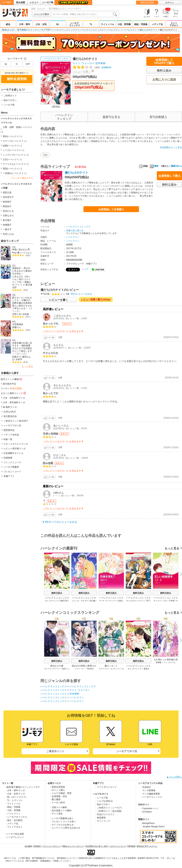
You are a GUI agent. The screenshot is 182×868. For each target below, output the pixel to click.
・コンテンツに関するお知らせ (65, 828)
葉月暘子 (7, 220)
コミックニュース (12, 462)
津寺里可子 (8, 197)
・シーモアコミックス (151, 797)
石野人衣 (17, 314)
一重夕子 (7, 229)
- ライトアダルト (14, 827)
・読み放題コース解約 (60, 811)
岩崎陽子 (7, 225)
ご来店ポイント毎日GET (16, 421)
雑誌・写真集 (141, 24)
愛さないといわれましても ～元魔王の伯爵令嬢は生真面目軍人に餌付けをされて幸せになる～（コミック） (22, 304)
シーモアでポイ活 (12, 426)
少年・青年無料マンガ (14, 402)
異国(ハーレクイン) (12, 169)
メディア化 (157, 24)
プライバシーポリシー (51, 846)
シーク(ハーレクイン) (13, 150)
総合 (8, 24)
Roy (14, 253)
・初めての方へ (102, 804)
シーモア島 (48, 2)
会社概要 (28, 846)
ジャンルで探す (42, 14)
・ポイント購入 (57, 790)
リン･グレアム (170, 662)
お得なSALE (10, 412)
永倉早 (19, 359)
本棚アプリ (9, 476)
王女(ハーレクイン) (12, 159)
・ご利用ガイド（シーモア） (109, 808)
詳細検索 (8, 458)
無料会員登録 (147, 3)
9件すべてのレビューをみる (61, 522)
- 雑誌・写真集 (13, 807)
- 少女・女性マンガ (15, 794)
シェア (85, 269)
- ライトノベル (13, 804)
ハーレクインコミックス (65, 30)
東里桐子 (7, 202)
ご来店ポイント (55, 751)
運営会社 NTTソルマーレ (147, 846)
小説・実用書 (124, 24)
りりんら (27, 253)
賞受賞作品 (9, 430)
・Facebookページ (149, 808)
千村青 (172, 601)
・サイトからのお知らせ (62, 825)
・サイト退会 (56, 814)
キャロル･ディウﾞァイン (136, 601)
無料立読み (57, 593)
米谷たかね (8, 234)
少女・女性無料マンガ (14, 398)
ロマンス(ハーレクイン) (15, 141)
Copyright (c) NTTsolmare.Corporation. (91, 865)
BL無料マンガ (10, 407)
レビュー (34, 2)
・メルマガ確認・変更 (60, 793)
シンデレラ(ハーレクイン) (16, 155)
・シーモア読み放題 (14, 834)
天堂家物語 (18, 324)
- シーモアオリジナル (16, 817)
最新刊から (176, 166)
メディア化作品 (11, 435)
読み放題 (21, 2)
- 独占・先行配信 (14, 820)
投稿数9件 (92, 67)
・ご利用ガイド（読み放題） (109, 811)
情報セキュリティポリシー (73, 846)
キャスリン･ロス (160, 601)
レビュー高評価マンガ (15, 449)
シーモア (7, 2)
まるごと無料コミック (14, 393)
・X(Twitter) (146, 812)
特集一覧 (8, 439)
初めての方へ (10, 100)
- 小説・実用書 (13, 810)
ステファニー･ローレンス (109, 669)
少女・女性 (41, 24)
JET (148, 601)
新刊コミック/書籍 (12, 379)
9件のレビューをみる (81, 294)
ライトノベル (108, 24)
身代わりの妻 (57, 666)
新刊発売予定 (10, 384)
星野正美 (7, 193)
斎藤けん (17, 327)
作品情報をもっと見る (171, 147)
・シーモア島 (101, 798)
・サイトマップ (102, 821)
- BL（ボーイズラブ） (17, 797)
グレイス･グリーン (52, 669)
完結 (45, 155)
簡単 (154, 166)
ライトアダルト (174, 24)
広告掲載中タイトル (13, 453)
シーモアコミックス (74, 24)
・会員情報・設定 (58, 796)
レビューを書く (82, 71)
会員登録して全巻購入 (111, 209)
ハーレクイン (113, 30)
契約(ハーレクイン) (12, 136)
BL (58, 24)
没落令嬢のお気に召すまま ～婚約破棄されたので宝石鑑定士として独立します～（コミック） (22, 348)
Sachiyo (90, 669)
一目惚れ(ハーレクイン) (15, 173)
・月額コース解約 (58, 807)
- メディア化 (12, 824)
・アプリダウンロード (106, 787)
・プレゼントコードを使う (63, 822)
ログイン (170, 3)
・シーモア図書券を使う (62, 818)
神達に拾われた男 (21, 250)
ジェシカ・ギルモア (80, 601)
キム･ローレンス (52, 601)
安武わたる (8, 211)
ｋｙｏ (21, 285)
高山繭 (92, 601)
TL (91, 24)
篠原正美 (64, 601)
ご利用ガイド (10, 96)
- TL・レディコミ (14, 800)
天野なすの (8, 216)
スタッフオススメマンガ (16, 444)
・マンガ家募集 (148, 790)
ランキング (11, 388)
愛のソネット (111, 666)
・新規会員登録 (57, 787)
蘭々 (19, 253)
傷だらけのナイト (149, 30)
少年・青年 (25, 24)
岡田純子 (7, 206)
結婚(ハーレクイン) (12, 146)
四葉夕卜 (17, 357)
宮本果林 (100, 63)
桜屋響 (158, 662)
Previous (43, 574)
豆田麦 (26, 314)
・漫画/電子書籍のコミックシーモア (22, 787)
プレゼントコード (12, 472)
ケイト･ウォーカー (84, 63)
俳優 (68, 231)
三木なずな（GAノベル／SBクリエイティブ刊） (21, 279)
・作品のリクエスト (105, 814)
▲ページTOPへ (174, 777)
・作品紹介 (146, 787)
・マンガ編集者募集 (150, 794)
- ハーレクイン (13, 814)
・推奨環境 (100, 818)
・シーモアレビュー (14, 837)
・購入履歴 (55, 799)
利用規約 (37, 846)
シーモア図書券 (11, 467)
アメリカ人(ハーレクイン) (16, 164)
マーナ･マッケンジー (108, 601)
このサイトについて (117, 846)
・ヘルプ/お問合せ (104, 801)
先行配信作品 (10, 416)
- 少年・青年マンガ (15, 790)
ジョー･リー (80, 669)
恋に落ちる (78, 231)
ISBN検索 (131, 846)
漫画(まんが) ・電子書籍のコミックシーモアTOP (26, 30)
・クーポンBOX (57, 803)
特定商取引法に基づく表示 (97, 846)
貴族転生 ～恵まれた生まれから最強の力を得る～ (22, 271)
